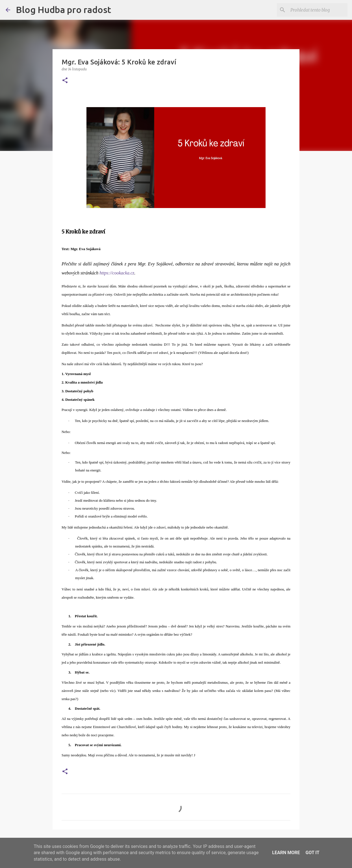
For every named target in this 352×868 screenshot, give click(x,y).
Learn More (286, 853)
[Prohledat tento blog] (318, 10)
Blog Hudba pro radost (63, 10)
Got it (312, 853)
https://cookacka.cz (117, 273)
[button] (65, 81)
